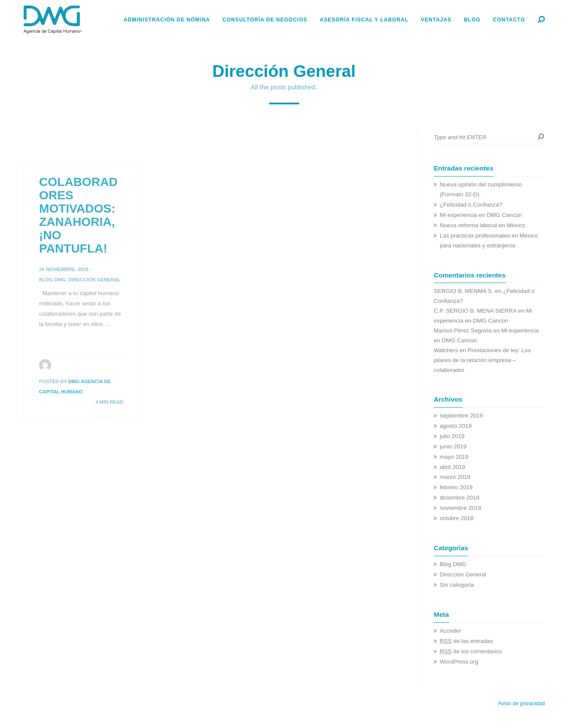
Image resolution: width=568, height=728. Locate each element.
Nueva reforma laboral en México (482, 225)
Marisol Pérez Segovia (463, 330)
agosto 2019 (456, 426)
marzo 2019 (455, 477)
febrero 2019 (456, 487)
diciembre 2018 (459, 498)
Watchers (446, 350)
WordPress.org (459, 662)
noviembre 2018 (460, 508)
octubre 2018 (457, 518)
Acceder (450, 631)
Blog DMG (52, 280)
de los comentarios (471, 651)
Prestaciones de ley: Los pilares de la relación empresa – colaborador (482, 360)
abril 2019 (452, 467)
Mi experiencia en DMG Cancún (481, 215)
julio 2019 (452, 436)
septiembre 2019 (461, 416)
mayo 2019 (454, 457)
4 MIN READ (109, 402)
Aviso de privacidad (521, 704)
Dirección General (94, 280)
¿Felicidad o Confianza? (471, 205)
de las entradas (466, 641)
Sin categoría (457, 585)
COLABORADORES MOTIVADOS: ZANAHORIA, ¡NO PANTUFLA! (78, 215)
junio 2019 (453, 446)
